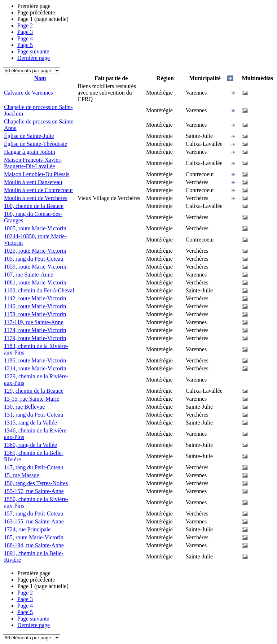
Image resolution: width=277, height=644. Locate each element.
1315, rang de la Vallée (30, 423)
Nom (40, 78)
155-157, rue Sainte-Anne (34, 491)
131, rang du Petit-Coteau (34, 415)
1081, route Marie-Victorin (35, 282)
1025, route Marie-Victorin (35, 251)
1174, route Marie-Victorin (35, 330)
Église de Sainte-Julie (29, 136)
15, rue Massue (21, 475)
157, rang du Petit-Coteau (34, 514)
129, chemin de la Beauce (34, 391)
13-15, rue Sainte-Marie (32, 399)
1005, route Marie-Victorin (35, 228)
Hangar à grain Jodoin (30, 152)
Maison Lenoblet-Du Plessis (37, 174)
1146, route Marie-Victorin (35, 306)
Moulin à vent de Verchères (36, 198)
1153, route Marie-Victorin (35, 314)
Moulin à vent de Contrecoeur (39, 190)
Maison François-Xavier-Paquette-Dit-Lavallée (33, 163)
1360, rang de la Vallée (30, 445)
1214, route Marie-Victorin (35, 368)
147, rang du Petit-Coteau (34, 467)
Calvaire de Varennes (28, 93)
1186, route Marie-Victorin (35, 360)
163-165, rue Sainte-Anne (34, 521)
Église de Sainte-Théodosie (36, 144)
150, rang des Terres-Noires (36, 483)
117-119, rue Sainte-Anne (34, 322)
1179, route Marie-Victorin (35, 338)
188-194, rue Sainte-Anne (34, 545)
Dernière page (34, 58)
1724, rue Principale (27, 529)
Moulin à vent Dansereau (33, 182)
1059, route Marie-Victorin (35, 267)
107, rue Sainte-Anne (28, 275)
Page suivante (33, 51)
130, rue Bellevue (24, 407)
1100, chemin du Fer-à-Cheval (39, 290)
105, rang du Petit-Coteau (34, 259)
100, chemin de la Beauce (34, 206)
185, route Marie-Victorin (34, 537)
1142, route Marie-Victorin (35, 298)
